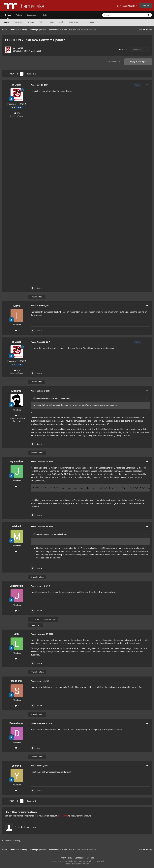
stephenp (16, 681)
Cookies (91, 858)
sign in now (63, 816)
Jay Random (16, 462)
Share (123, 50)
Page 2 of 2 (33, 74)
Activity (19, 15)
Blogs (52, 22)
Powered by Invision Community (77, 864)
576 (17, 113)
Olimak (60, 534)
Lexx (16, 634)
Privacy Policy (66, 858)
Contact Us (80, 858)
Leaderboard (89, 22)
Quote (40, 288)
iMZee (16, 306)
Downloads (19, 22)
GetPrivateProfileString (62, 474)
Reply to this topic (138, 62)
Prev (12, 74)
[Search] (117, 15)
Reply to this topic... (28, 827)
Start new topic (113, 62)
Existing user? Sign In (127, 6)
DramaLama (16, 723)
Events (31, 22)
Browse (8, 16)
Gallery (42, 22)
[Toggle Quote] (35, 398)
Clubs (45, 15)
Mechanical (36, 51)
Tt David (19, 48)
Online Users (74, 22)
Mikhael (16, 526)
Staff (61, 22)
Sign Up (146, 6)
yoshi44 (16, 766)
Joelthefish (16, 586)
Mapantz (16, 391)
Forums (6, 22)
